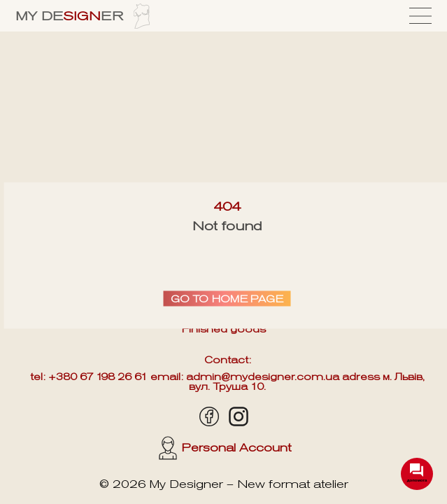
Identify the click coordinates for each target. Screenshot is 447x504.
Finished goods (224, 329)
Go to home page (227, 299)
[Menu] (420, 16)
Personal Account (225, 448)
